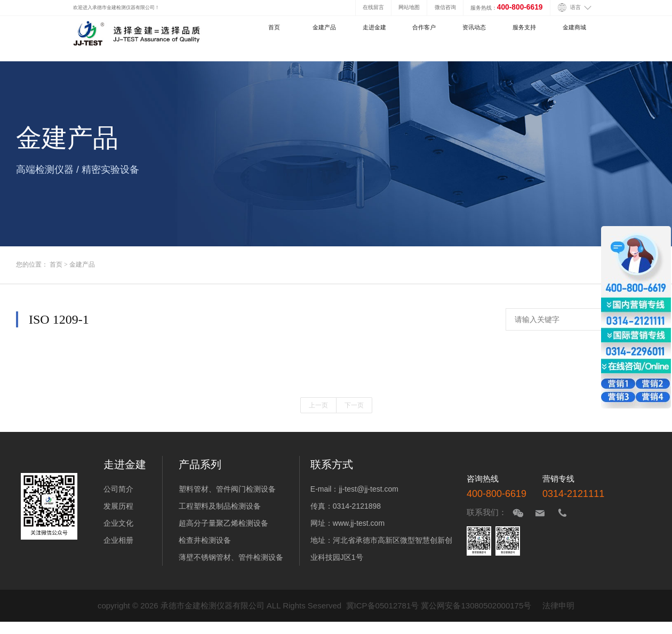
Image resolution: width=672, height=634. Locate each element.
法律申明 (558, 605)
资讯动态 (474, 27)
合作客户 (424, 27)
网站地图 (409, 7)
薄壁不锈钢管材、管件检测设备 (231, 557)
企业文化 (118, 523)
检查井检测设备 (205, 540)
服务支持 (524, 27)
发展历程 (118, 506)
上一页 (318, 405)
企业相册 (118, 540)
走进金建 (374, 27)
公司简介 (118, 489)
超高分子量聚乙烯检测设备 (223, 523)
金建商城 (574, 27)
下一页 (354, 405)
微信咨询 (445, 7)
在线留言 (373, 7)
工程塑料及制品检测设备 (220, 506)
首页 (274, 27)
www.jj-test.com (359, 523)
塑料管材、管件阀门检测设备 (227, 489)
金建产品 (324, 27)
